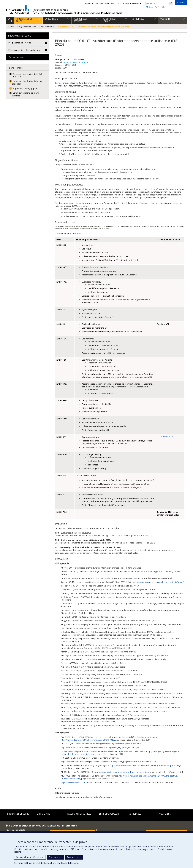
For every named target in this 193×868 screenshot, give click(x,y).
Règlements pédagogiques (25, 88)
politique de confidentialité (37, 863)
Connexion (136, 3)
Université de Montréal (18, 10)
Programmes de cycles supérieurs (24, 50)
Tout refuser (55, 857)
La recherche (43, 814)
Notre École (135, 814)
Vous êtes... (165, 814)
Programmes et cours (27, 27)
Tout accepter (74, 857)
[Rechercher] (171, 3)
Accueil (11, 27)
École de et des (77, 13)
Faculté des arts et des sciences (50, 10)
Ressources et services (79, 814)
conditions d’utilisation (68, 863)
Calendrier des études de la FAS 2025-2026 (27, 75)
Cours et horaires (47, 27)
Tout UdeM (161, 7)
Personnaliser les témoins (30, 857)
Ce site (150, 7)
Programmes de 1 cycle (20, 43)
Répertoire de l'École (109, 814)
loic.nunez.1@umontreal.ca (75, 62)
